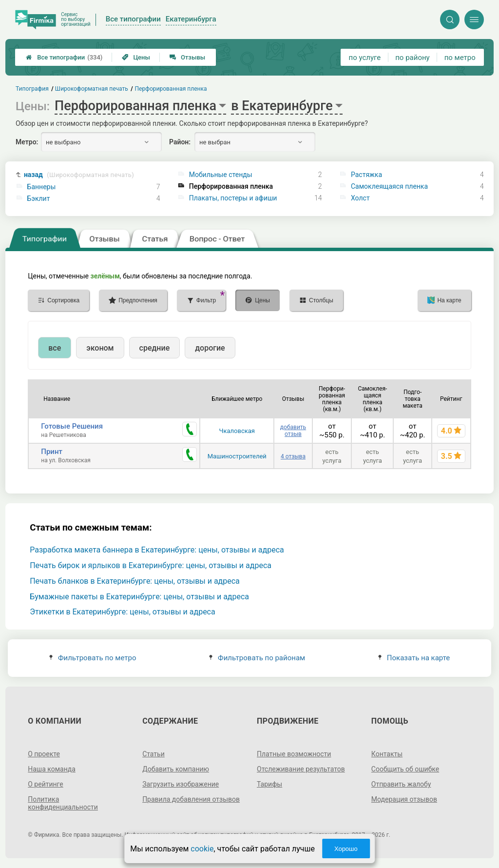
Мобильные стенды (221, 175)
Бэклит (39, 198)
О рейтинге (46, 784)
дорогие (210, 348)
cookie (202, 849)
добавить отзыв (293, 431)
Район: (180, 142)
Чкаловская (237, 431)
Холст (360, 198)
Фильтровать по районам (257, 658)
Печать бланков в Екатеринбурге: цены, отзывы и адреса (135, 581)
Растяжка (366, 175)
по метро (460, 58)
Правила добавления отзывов (191, 799)
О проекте (44, 754)
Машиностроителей (237, 456)
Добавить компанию (176, 769)
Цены (136, 57)
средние (155, 348)
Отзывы (187, 57)
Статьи (154, 754)
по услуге (365, 58)
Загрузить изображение (181, 784)
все (55, 348)
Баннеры (42, 187)
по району (412, 58)
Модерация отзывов (404, 799)
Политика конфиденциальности (63, 803)
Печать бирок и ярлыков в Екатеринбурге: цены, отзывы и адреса (151, 565)
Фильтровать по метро (93, 658)
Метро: (27, 142)
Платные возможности (294, 754)
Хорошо (346, 849)
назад (79, 175)
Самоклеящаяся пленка (389, 186)
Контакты (387, 754)
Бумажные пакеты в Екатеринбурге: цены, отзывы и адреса (139, 597)
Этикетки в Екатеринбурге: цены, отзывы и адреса (123, 612)
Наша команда (52, 769)
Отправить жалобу (401, 784)
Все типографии (64, 57)
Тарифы (269, 784)
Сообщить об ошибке (405, 769)
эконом (100, 348)
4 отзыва (293, 456)
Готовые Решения (72, 426)
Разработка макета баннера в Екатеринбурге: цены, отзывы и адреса (157, 550)
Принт (52, 452)
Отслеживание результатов (301, 769)
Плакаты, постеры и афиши (233, 198)
